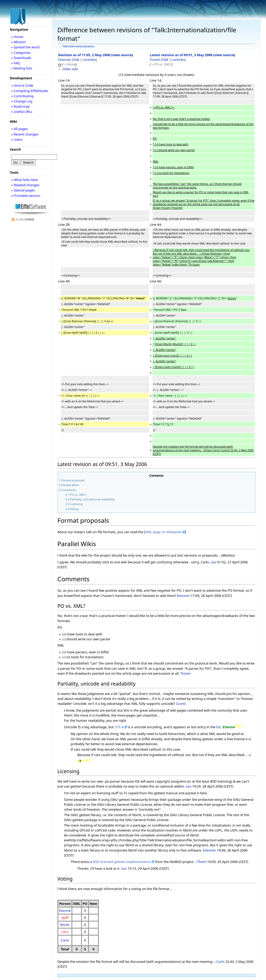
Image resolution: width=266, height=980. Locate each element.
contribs (89, 60)
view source (122, 55)
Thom (202, 862)
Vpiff (65, 918)
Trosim (155, 60)
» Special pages (23, 190)
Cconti (181, 704)
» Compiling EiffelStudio (30, 91)
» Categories (21, 53)
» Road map (20, 106)
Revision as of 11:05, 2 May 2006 (84, 55)
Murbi (65, 925)
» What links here (25, 180)
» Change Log (22, 101)
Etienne (65, 911)
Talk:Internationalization (78, 46)
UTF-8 (119, 727)
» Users (17, 139)
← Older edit (68, 69)
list (219, 727)
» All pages (19, 129)
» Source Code (22, 85)
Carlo (65, 940)
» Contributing (22, 96)
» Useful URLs (22, 112)
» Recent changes (25, 134)
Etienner (65, 60)
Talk (76, 60)
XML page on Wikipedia (163, 532)
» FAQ (16, 63)
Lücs (65, 932)
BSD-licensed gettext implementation (122, 862)
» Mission (18, 42)
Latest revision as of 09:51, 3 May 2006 (181, 55)
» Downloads (21, 58)
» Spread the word (25, 47)
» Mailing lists (22, 68)
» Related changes (25, 185)
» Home (17, 37)
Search (15, 149)
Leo (214, 562)
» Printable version (26, 196)
